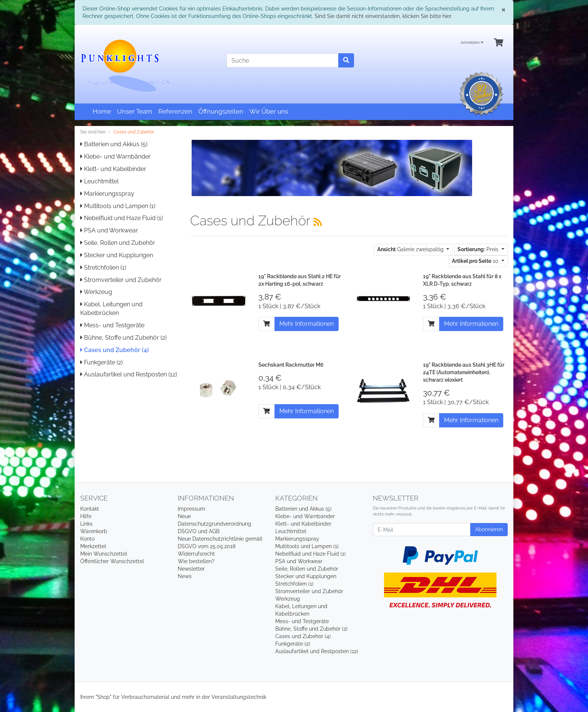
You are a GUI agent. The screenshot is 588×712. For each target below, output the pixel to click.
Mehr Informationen (307, 324)
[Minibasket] (499, 43)
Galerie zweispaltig (411, 249)
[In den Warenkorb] (267, 324)
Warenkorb (94, 531)
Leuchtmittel (99, 181)
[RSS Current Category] (318, 222)
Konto (87, 539)
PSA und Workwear (109, 230)
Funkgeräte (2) (101, 362)
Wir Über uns (269, 111)
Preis (479, 249)
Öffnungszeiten (221, 111)
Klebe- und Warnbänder (115, 157)
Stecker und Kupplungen (117, 255)
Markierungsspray (107, 194)
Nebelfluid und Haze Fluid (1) (121, 218)
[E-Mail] (422, 530)
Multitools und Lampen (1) (118, 206)
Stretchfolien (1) (103, 268)
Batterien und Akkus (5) (114, 144)
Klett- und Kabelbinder (113, 169)
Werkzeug (96, 292)
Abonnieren (489, 529)
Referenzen (175, 111)
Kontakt (90, 509)
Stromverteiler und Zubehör (121, 280)
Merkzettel (93, 546)
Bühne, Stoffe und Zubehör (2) (123, 338)
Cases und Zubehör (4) (115, 350)
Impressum (191, 509)
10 (476, 261)
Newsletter (191, 569)
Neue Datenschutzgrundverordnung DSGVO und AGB (214, 524)
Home (102, 111)
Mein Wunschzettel (104, 554)
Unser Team (135, 111)
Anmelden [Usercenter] (472, 43)
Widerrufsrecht (196, 554)
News (185, 576)
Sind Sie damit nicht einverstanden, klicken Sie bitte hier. (383, 16)
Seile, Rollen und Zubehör (118, 243)
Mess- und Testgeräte (112, 325)
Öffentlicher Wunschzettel (112, 561)
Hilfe (86, 516)
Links (86, 524)
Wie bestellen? (196, 561)
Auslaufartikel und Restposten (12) (129, 374)
